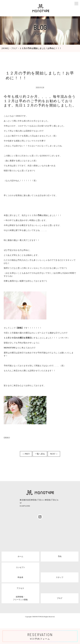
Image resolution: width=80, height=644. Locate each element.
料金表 (20, 577)
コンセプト (20, 567)
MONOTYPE (37, 617)
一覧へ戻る (40, 454)
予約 (60, 556)
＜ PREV (26, 454)
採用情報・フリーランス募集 (20, 598)
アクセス (20, 588)
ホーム (20, 556)
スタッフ (60, 577)
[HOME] (5, 48)
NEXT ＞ (54, 454)
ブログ (14, 48)
